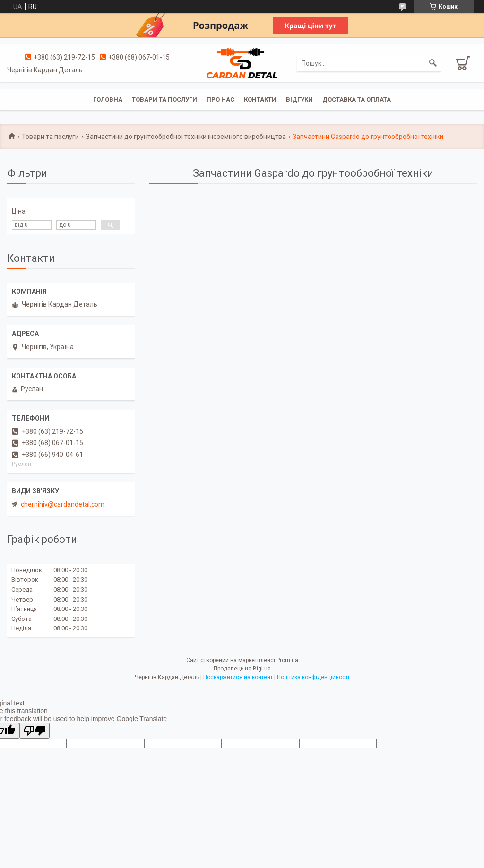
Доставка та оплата (357, 99)
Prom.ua (287, 660)
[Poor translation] (35, 731)
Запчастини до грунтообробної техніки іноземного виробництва (186, 137)
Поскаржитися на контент (238, 677)
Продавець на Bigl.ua (242, 669)
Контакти (260, 99)
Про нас (220, 99)
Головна (108, 99)
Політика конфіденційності (313, 677)
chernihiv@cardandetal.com (63, 504)
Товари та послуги (164, 99)
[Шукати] (433, 63)
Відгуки (299, 99)
